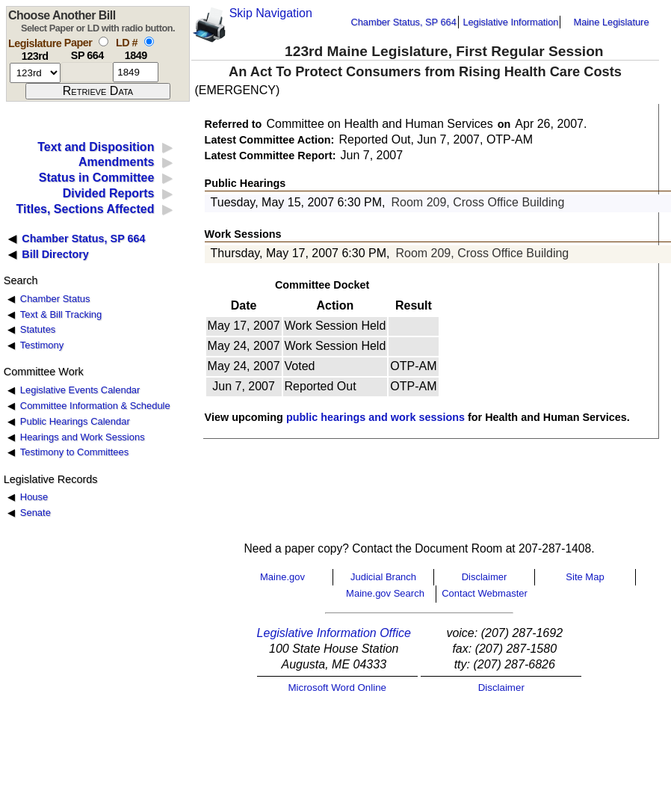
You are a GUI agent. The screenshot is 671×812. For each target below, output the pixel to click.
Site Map (585, 577)
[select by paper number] (103, 41)
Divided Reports (109, 193)
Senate (35, 513)
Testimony (42, 345)
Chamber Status (55, 299)
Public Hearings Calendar (75, 421)
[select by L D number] (149, 41)
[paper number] (87, 72)
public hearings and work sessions (375, 417)
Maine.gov (282, 577)
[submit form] (98, 91)
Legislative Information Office (334, 633)
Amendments (116, 162)
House (34, 497)
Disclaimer (485, 577)
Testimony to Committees (74, 452)
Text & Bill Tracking (61, 314)
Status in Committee (97, 178)
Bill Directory (55, 254)
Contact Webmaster (485, 593)
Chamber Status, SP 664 (404, 22)
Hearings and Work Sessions (83, 437)
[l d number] (136, 72)
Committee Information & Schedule (95, 406)
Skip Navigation (271, 13)
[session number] (35, 73)
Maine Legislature (611, 22)
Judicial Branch (383, 577)
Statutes (38, 329)
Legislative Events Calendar (80, 390)
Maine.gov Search (385, 593)
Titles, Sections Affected (85, 209)
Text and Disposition (96, 147)
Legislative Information (510, 22)
